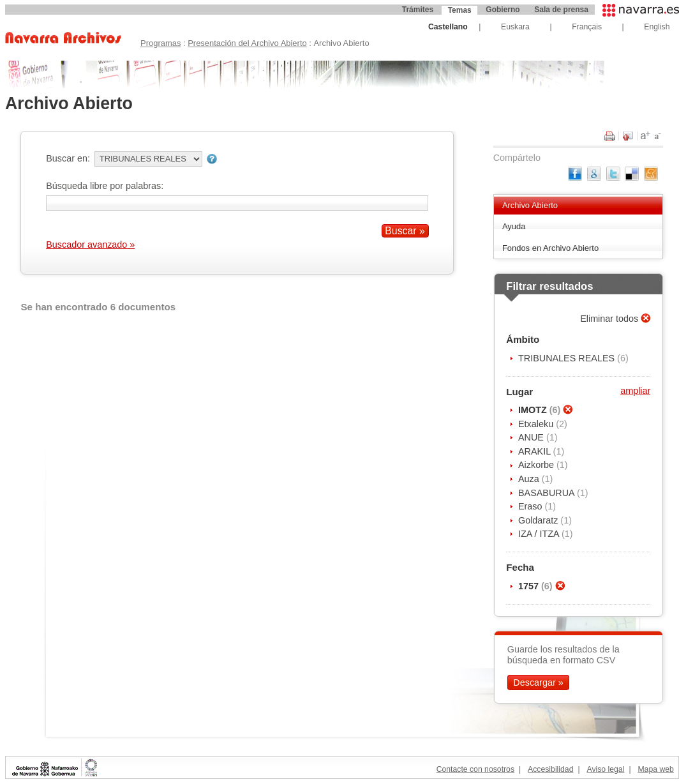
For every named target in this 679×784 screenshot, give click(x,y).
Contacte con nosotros (475, 769)
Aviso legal (605, 769)
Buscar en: (68, 158)
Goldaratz (539, 520)
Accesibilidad (550, 769)
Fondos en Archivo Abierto (550, 248)
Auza (530, 479)
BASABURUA (548, 493)
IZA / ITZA (540, 534)
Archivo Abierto (530, 205)
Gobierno (503, 10)
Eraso (532, 506)
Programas (160, 43)
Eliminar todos (610, 319)
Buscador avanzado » (90, 245)
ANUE (532, 437)
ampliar (635, 391)
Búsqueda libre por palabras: (105, 186)
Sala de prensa (561, 10)
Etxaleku (537, 424)
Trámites (418, 10)
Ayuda (514, 226)
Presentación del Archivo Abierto (247, 43)
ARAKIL (536, 451)
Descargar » (538, 682)
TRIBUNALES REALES (568, 358)
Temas (460, 10)
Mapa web (655, 769)
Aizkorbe (537, 465)
